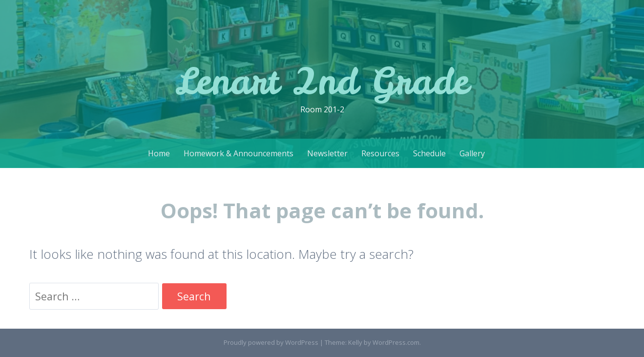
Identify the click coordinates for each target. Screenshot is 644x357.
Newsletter (327, 153)
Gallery (472, 153)
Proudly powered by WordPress (271, 342)
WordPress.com (396, 342)
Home (159, 153)
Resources (380, 153)
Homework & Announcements (239, 153)
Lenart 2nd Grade (322, 81)
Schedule (429, 153)
